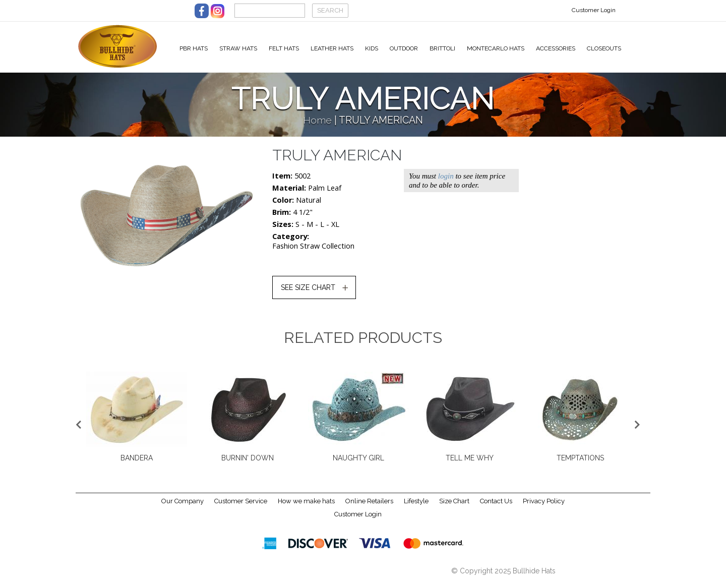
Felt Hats (284, 48)
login (446, 182)
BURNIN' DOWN (248, 464)
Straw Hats (238, 48)
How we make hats (306, 508)
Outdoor (404, 48)
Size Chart (454, 508)
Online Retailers (369, 508)
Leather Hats (332, 48)
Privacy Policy (544, 508)
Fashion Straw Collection (313, 252)
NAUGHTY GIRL (358, 464)
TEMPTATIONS (580, 464)
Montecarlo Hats (496, 48)
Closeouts (604, 48)
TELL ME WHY (470, 464)
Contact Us (496, 508)
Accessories (556, 48)
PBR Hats (194, 48)
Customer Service (241, 508)
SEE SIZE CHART (308, 293)
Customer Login (594, 10)
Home (317, 126)
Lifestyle (416, 508)
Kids (372, 48)
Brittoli (442, 48)
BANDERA (137, 464)
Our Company (183, 508)
